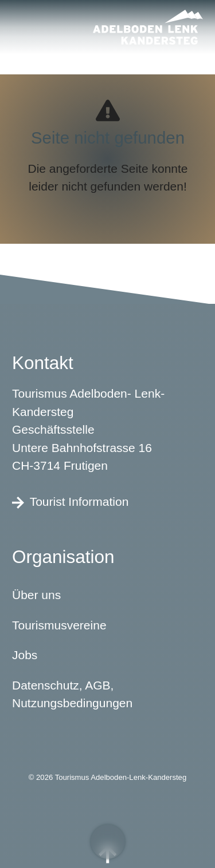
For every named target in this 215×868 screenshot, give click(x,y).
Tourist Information (70, 501)
